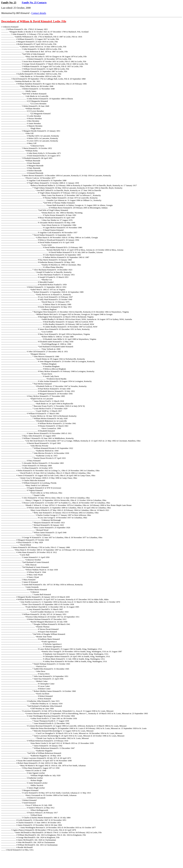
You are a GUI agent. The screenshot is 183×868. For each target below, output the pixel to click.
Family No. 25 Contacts (34, 3)
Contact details (39, 13)
